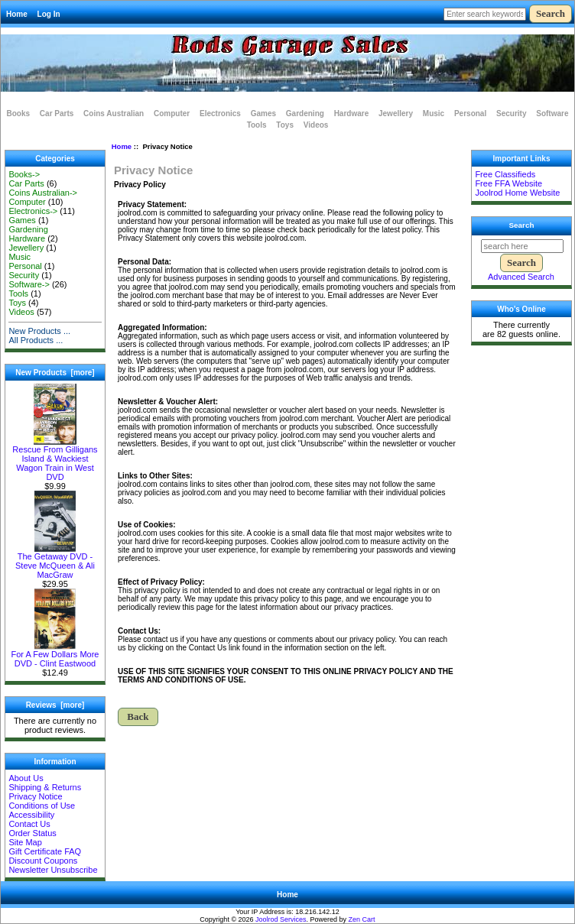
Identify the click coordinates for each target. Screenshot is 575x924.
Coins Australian (114, 113)
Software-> (29, 284)
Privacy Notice (35, 796)
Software (552, 113)
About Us (26, 778)
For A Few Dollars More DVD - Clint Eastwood (55, 655)
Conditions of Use (42, 806)
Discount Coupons (43, 861)
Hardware (352, 113)
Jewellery (396, 113)
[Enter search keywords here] (485, 14)
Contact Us (29, 824)
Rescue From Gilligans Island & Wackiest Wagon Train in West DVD (55, 459)
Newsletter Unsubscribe (53, 870)
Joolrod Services (281, 919)
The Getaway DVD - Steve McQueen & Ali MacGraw (55, 562)
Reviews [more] (55, 705)
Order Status (32, 833)
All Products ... (36, 340)
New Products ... (39, 331)
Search (522, 225)
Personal (470, 113)
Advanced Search (521, 277)
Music (434, 113)
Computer (172, 113)
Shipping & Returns (45, 787)
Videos (316, 125)
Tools (257, 125)
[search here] (522, 246)
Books (19, 113)
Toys (285, 125)
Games (263, 113)
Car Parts (57, 113)
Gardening (305, 113)
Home (17, 14)
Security (511, 113)
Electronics (220, 113)
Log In (49, 14)
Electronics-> (33, 211)
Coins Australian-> (43, 193)
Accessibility (31, 815)
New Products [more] (55, 373)
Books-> (24, 174)
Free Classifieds (505, 174)
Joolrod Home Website (517, 193)
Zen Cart (362, 919)
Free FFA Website (508, 183)
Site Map (25, 842)
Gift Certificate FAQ (45, 851)
